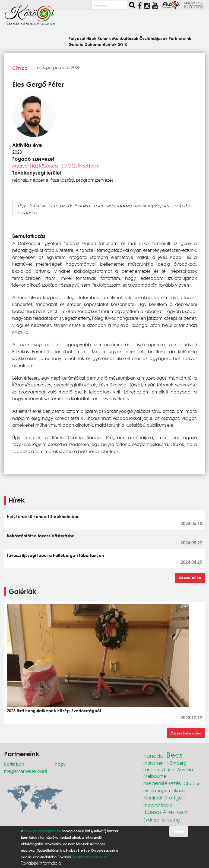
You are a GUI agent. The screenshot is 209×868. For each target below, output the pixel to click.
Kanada (153, 756)
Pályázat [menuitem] (77, 38)
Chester (191, 783)
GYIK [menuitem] (122, 44)
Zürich (168, 769)
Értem (179, 831)
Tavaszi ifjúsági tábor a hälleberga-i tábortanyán (55, 555)
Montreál (153, 798)
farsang (171, 819)
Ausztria (185, 769)
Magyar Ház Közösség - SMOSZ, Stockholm (56, 166)
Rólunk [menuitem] (104, 38)
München (153, 763)
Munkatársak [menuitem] (125, 38)
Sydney (151, 820)
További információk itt (89, 857)
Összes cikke (190, 578)
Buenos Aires (159, 812)
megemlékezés (162, 783)
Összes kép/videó (186, 733)
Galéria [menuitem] (76, 44)
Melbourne (155, 776)
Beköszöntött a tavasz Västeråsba (41, 536)
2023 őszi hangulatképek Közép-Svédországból (54, 711)
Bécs (174, 755)
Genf (182, 812)
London (151, 769)
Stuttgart (175, 797)
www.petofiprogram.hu (42, 831)
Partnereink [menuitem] (180, 38)
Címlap (20, 68)
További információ (41, 863)
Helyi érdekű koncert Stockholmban (43, 516)
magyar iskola (158, 805)
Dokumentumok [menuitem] (101, 44)
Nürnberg (176, 763)
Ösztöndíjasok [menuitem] (153, 38)
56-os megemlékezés (165, 790)
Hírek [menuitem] (91, 38)
